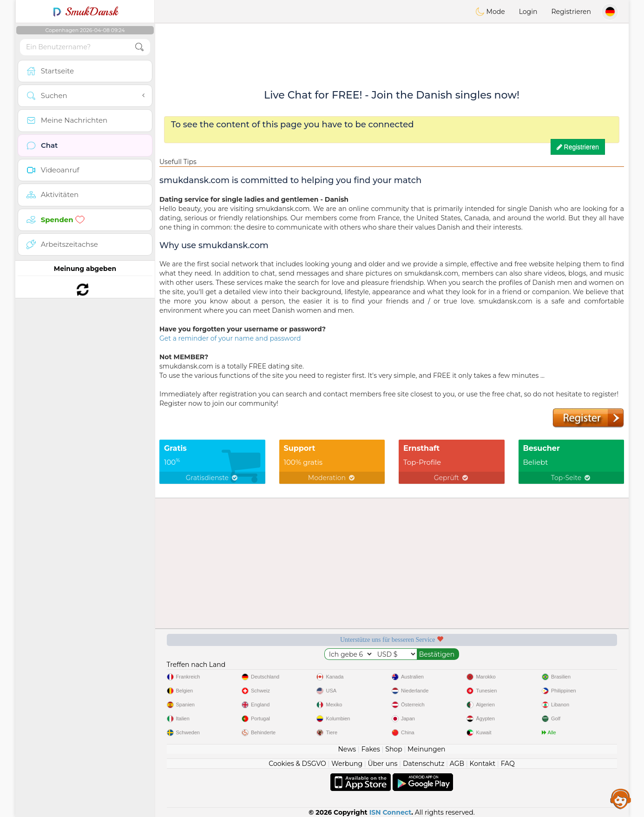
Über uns (382, 764)
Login (528, 12)
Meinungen (426, 749)
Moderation (332, 478)
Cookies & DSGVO (297, 764)
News (347, 749)
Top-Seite (571, 478)
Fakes (371, 749)
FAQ (508, 764)
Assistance (621, 798)
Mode (490, 12)
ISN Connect (391, 812)
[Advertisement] (392, 49)
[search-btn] (139, 47)
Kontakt (483, 764)
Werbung (347, 764)
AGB (457, 764)
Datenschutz (424, 764)
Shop (394, 749)
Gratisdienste (212, 478)
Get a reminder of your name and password (230, 338)
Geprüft (452, 478)
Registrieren (571, 12)
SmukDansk (85, 12)
